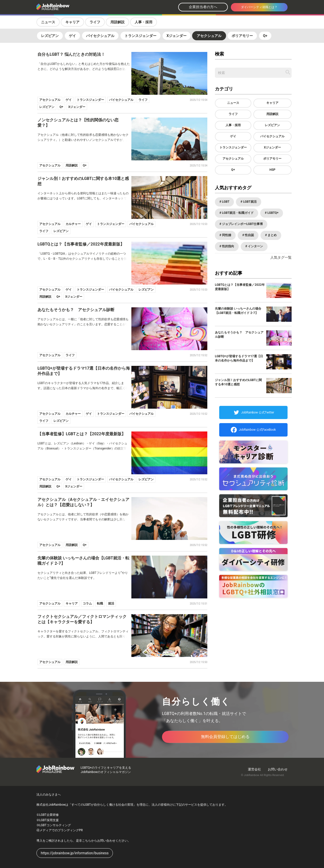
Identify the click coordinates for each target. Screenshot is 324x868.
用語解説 (117, 22)
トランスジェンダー (140, 36)
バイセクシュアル (100, 36)
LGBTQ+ (272, 213)
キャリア (72, 22)
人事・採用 (144, 22)
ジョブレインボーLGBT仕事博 (242, 224)
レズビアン (50, 36)
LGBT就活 (249, 202)
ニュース (48, 22)
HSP (272, 170)
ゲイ (72, 36)
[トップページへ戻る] (66, 7)
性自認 (249, 235)
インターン (255, 246)
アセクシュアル (209, 36)
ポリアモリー (242, 36)
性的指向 (228, 246)
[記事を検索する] (288, 72)
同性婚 (226, 235)
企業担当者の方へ (203, 7)
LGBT (225, 202)
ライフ (95, 22)
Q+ (265, 36)
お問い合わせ (278, 769)
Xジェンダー (177, 36)
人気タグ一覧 (281, 257)
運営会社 (254, 769)
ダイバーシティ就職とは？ (259, 7)
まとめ (272, 235)
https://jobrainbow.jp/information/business (75, 853)
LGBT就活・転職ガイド (237, 213)
